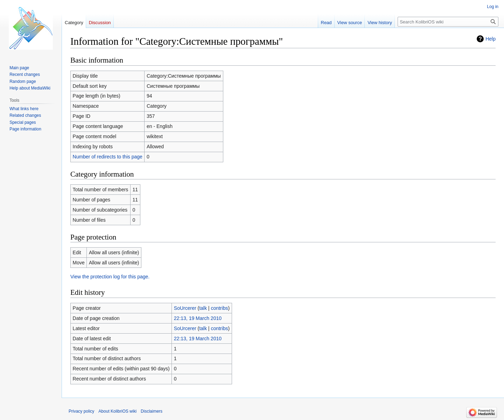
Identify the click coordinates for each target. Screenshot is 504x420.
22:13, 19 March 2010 (198, 318)
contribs (219, 308)
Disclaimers (152, 411)
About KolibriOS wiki (117, 411)
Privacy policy (81, 411)
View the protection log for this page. (110, 277)
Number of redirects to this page (108, 157)
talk (203, 308)
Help (491, 39)
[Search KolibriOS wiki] (448, 22)
